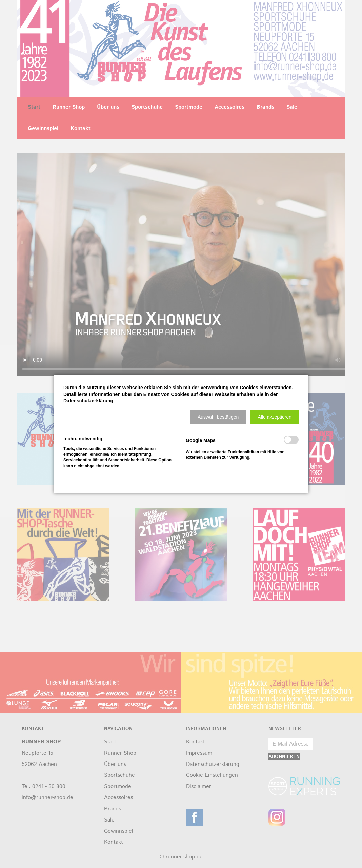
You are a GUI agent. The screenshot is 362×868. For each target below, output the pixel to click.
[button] (218, 417)
